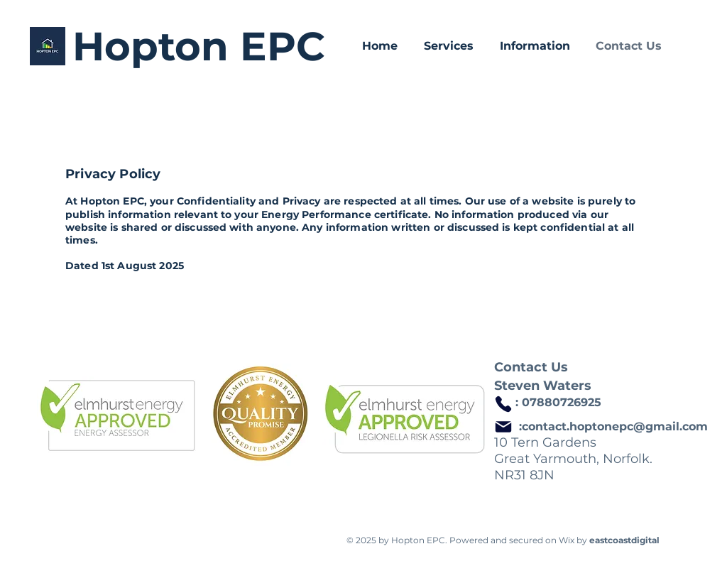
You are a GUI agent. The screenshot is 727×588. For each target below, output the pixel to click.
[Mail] (503, 427)
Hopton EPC (199, 46)
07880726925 (562, 402)
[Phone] (503, 404)
